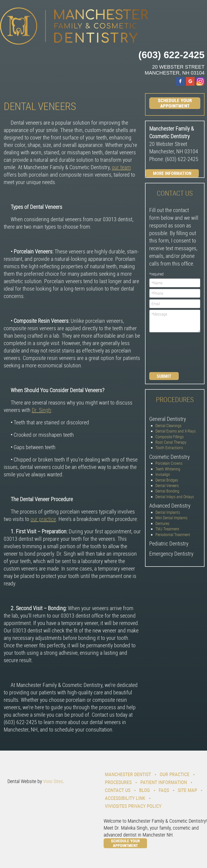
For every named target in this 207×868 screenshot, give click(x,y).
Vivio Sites (53, 781)
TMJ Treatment (167, 529)
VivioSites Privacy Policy (133, 806)
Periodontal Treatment (173, 535)
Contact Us (118, 790)
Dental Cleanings (168, 426)
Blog (145, 790)
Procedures (118, 782)
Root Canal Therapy (171, 442)
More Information (172, 173)
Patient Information (164, 782)
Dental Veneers (167, 486)
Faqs (164, 790)
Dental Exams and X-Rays (176, 431)
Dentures (162, 523)
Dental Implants (168, 512)
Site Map (187, 790)
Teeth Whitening (168, 469)
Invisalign (163, 474)
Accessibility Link (125, 798)
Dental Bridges (167, 480)
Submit (164, 376)
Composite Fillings (170, 437)
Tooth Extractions (169, 448)
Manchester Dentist (128, 774)
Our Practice (175, 774)
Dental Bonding (167, 491)
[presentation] (170, 352)
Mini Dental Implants (171, 518)
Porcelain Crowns (169, 463)
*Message (175, 321)
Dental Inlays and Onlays (175, 497)
